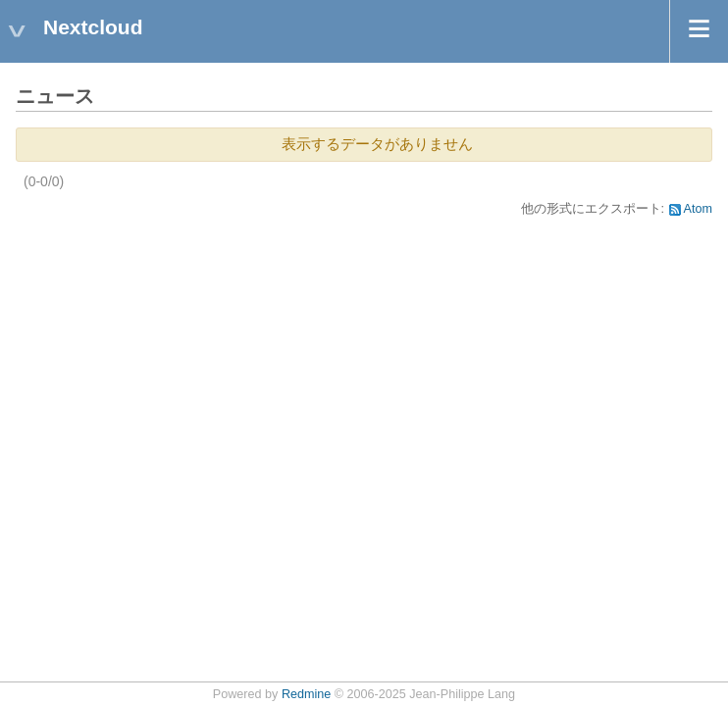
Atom (698, 209)
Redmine (306, 694)
